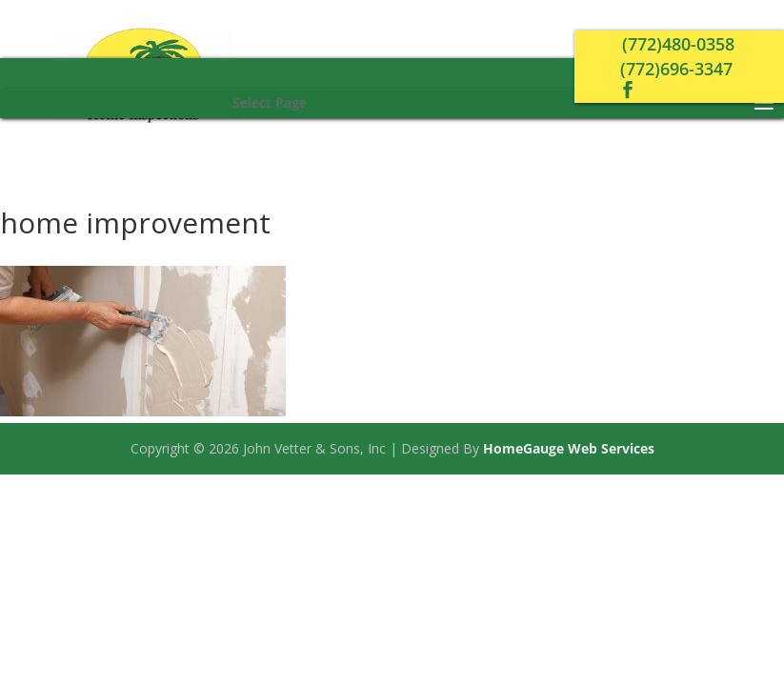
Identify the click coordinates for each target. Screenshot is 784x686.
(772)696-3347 (676, 69)
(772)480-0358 (678, 44)
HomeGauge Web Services (569, 448)
